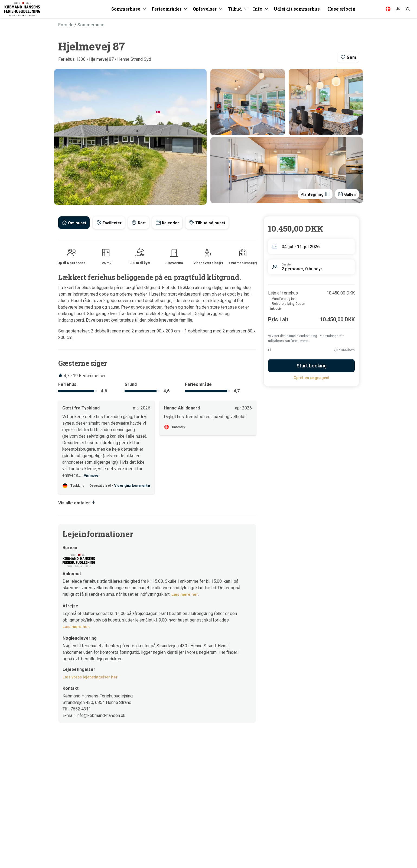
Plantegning (311, 193)
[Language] (388, 11)
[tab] (75, 223)
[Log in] (398, 11)
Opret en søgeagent (312, 378)
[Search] (408, 11)
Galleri (346, 193)
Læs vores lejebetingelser (92, 677)
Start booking (312, 366)
